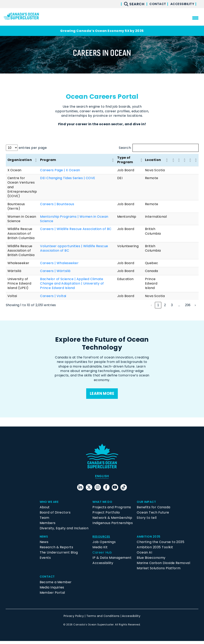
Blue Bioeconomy (151, 561)
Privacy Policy (74, 619)
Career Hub (102, 556)
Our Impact (147, 505)
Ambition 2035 (150, 539)
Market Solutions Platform (159, 571)
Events (45, 561)
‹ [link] (138, 305)
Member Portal (52, 596)
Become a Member (56, 585)
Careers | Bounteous (57, 204)
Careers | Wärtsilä (55, 271)
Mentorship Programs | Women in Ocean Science (74, 219)
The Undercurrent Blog (59, 556)
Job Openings (104, 545)
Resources (102, 539)
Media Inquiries (52, 590)
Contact (154, 4)
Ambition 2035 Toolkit (155, 550)
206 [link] (188, 305)
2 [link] (151, 305)
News (44, 539)
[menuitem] (102, 479)
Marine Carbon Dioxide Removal (163, 566)
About (45, 510)
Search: (125, 148)
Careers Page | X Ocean (60, 170)
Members (48, 526)
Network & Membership (112, 521)
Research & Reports (56, 550)
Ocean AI (144, 556)
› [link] (195, 305)
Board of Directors (55, 515)
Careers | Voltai (53, 296)
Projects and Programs (112, 510)
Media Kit (100, 550)
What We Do (104, 505)
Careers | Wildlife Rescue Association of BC (76, 229)
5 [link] (172, 305)
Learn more (102, 394)
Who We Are (50, 505)
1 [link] (144, 305)
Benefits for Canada (153, 510)
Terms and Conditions (103, 619)
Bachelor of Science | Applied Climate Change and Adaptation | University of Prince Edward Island (72, 284)
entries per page (33, 148)
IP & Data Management (112, 561)
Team (45, 521)
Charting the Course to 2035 (161, 545)
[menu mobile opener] (195, 18)
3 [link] (158, 305)
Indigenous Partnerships (113, 526)
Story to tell (147, 521)
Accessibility (181, 4)
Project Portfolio (106, 515)
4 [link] (165, 305)
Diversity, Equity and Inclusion (64, 531)
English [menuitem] (102, 479)
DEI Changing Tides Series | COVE (68, 178)
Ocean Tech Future (153, 515)
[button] (36, 160)
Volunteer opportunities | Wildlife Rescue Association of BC (74, 248)
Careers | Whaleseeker (59, 263)
